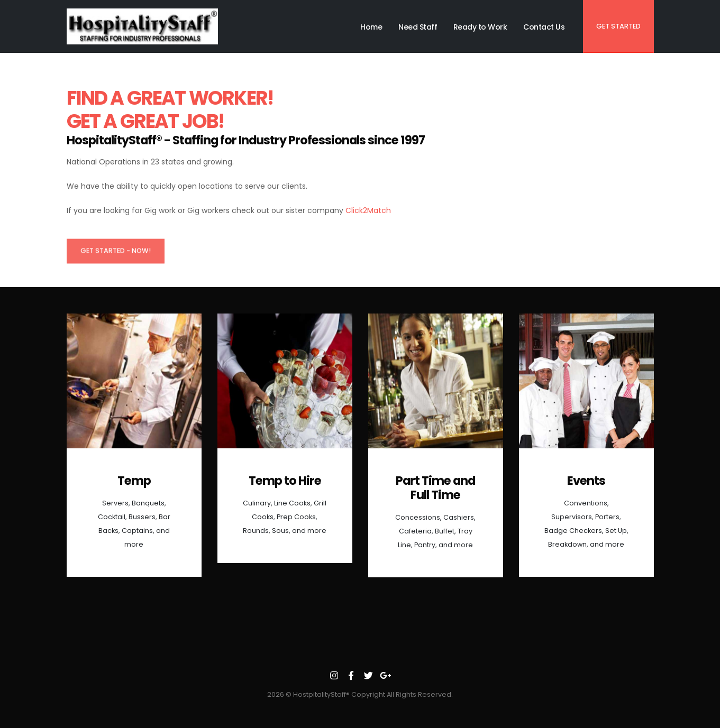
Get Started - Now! (116, 254)
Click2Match (368, 210)
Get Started (618, 26)
